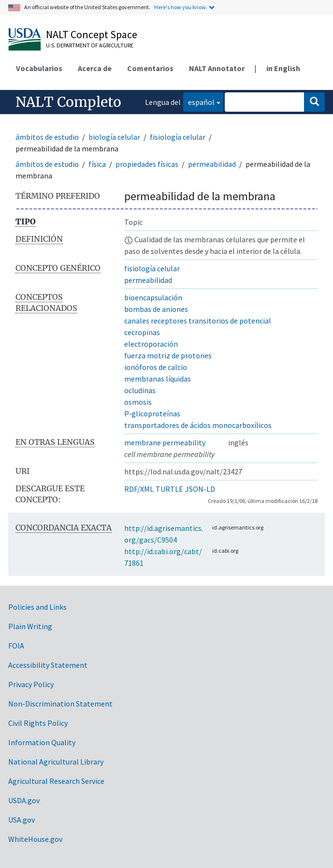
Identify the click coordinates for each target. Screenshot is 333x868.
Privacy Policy (31, 684)
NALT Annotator (217, 68)
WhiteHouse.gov (35, 839)
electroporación (151, 344)
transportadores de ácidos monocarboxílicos (198, 425)
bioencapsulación (153, 297)
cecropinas (142, 332)
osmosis (138, 402)
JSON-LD (200, 489)
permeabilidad (212, 164)
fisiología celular (178, 137)
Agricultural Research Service (56, 781)
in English (283, 68)
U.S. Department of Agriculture (90, 45)
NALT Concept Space (92, 34)
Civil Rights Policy (38, 723)
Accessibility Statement (48, 665)
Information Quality (42, 742)
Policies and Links (37, 607)
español (199, 101)
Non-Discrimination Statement (60, 704)
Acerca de (95, 68)
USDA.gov (24, 800)
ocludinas (140, 390)
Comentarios (150, 68)
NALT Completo (68, 102)
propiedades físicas (147, 164)
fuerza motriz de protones (168, 355)
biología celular (114, 137)
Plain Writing (30, 626)
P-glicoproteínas (152, 413)
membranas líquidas (158, 379)
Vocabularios (39, 68)
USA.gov (22, 820)
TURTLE (169, 489)
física (97, 164)
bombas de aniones (156, 309)
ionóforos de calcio (156, 367)
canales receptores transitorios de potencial (198, 321)
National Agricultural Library (56, 762)
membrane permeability (165, 442)
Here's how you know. (181, 7)
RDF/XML (139, 489)
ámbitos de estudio (47, 137)
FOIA (16, 646)
